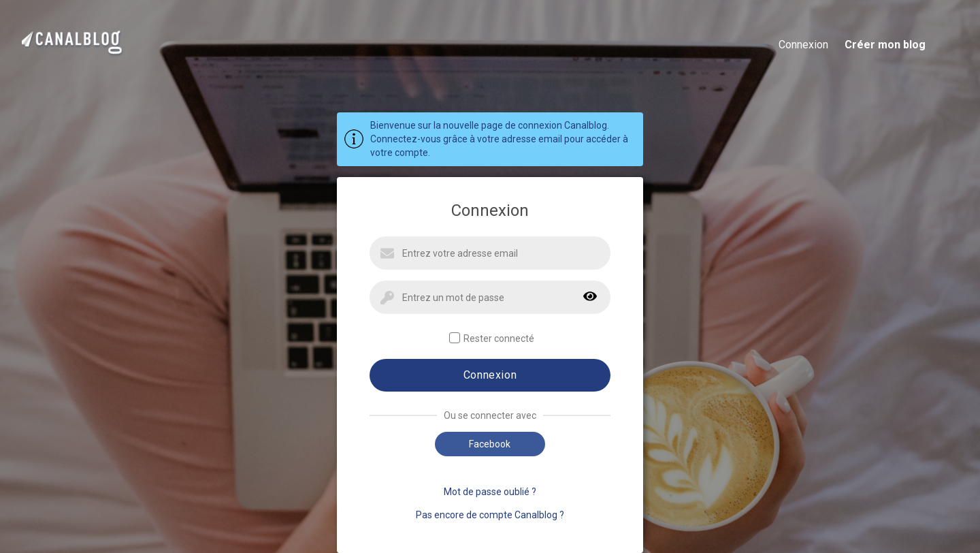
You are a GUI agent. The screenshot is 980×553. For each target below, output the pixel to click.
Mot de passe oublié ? (490, 492)
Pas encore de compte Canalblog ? (490, 515)
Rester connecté (492, 338)
